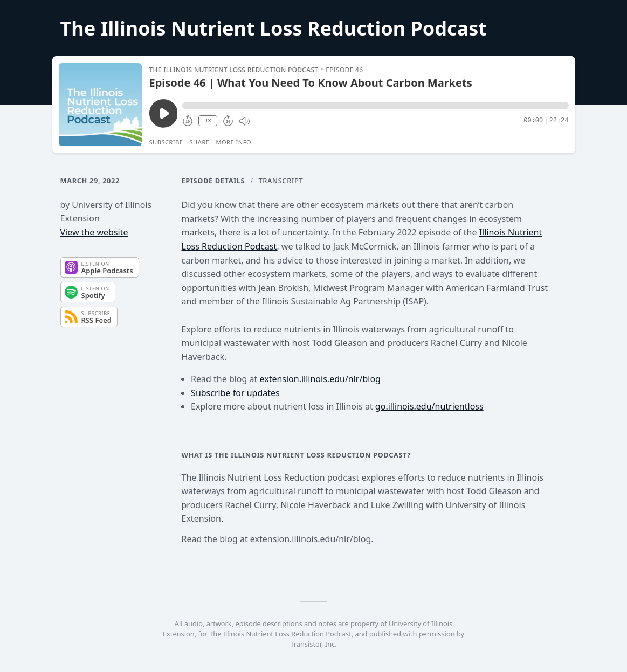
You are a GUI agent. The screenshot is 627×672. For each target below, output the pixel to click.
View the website (94, 232)
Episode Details (213, 181)
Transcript (281, 181)
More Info (233, 142)
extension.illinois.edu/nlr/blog (320, 379)
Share (200, 142)
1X (208, 121)
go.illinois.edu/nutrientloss (429, 406)
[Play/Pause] (100, 105)
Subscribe (166, 142)
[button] (375, 106)
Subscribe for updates (236, 393)
